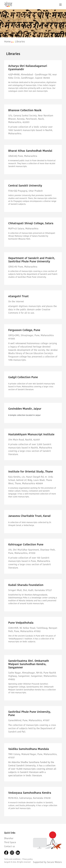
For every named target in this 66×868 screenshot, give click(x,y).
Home (7, 42)
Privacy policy (27, 859)
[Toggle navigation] (60, 5)
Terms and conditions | (13, 859)
